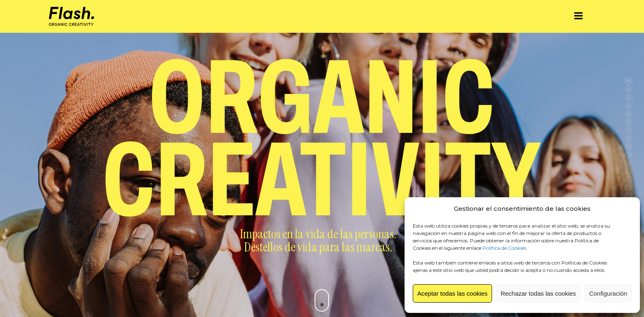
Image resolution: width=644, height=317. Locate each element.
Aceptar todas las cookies (452, 293)
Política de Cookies (504, 248)
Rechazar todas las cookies (538, 293)
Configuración (608, 293)
